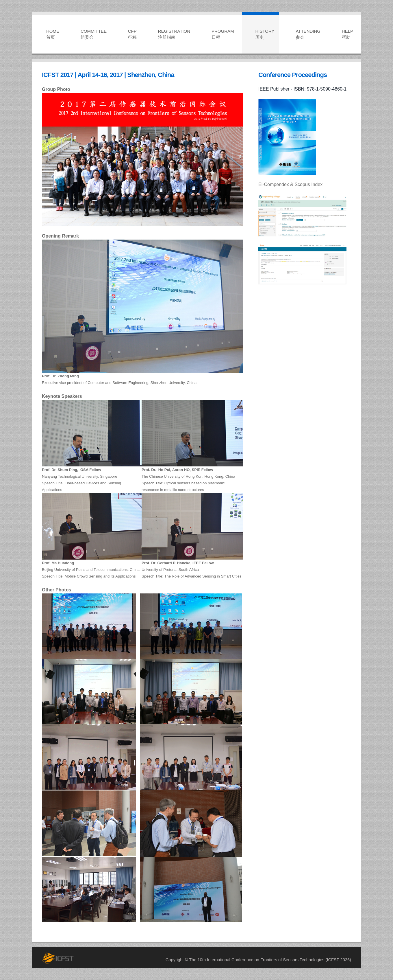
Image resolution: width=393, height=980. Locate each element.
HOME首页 (53, 34)
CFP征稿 (132, 34)
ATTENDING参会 (308, 34)
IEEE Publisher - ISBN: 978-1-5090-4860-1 (302, 89)
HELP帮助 (347, 34)
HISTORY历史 (265, 34)
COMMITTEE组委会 (94, 34)
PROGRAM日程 (223, 34)
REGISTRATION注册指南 (174, 34)
